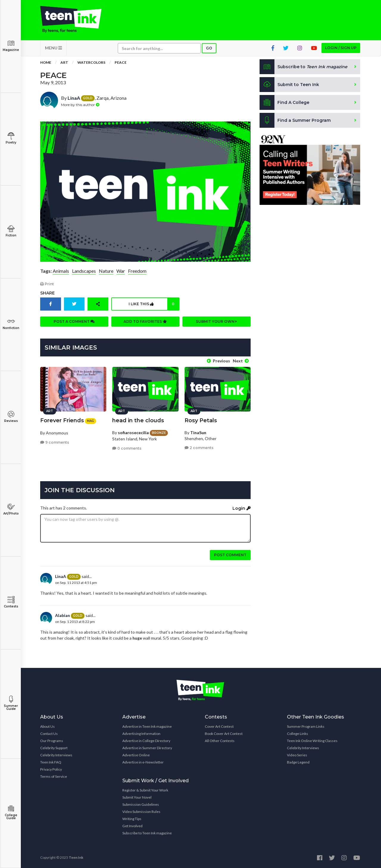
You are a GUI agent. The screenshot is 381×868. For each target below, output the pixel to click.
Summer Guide (11, 703)
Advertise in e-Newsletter (143, 762)
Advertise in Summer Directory (147, 748)
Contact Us (49, 734)
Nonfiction (11, 324)
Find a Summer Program (295, 120)
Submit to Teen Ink (289, 85)
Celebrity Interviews (56, 755)
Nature (106, 271)
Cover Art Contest (219, 726)
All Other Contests (220, 741)
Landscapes (84, 271)
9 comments (55, 442)
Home (46, 62)
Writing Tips (132, 819)
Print (47, 284)
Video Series (297, 755)
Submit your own (216, 321)
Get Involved (132, 826)
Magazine (11, 46)
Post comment (230, 555)
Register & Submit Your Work (145, 790)
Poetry (11, 138)
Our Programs (52, 741)
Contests (11, 602)
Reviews (11, 417)
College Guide (11, 812)
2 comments (199, 448)
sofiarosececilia (133, 433)
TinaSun (198, 433)
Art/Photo (11, 509)
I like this (154, 304)
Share (47, 293)
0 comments (127, 448)
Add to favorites (145, 321)
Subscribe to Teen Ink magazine (147, 833)
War (121, 271)
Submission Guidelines (141, 804)
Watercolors (91, 62)
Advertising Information (141, 734)
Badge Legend (298, 762)
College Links (298, 734)
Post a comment (74, 321)
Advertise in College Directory (146, 741)
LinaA (74, 98)
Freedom (137, 271)
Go (209, 48)
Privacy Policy (51, 769)
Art (64, 62)
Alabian (63, 615)
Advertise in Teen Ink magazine (147, 726)
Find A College (284, 102)
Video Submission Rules (141, 812)
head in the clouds (138, 420)
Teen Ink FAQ (51, 762)
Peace (121, 62)
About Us (47, 726)
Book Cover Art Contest (224, 734)
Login (242, 508)
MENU (53, 48)
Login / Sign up (341, 48)
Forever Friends (62, 420)
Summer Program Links (306, 726)
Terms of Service (54, 776)
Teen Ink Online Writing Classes (312, 741)
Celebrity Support (54, 748)
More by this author (80, 105)
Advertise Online (136, 755)
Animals (61, 271)
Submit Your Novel (137, 797)
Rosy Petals (201, 420)
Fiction (11, 231)
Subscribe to (303, 67)
